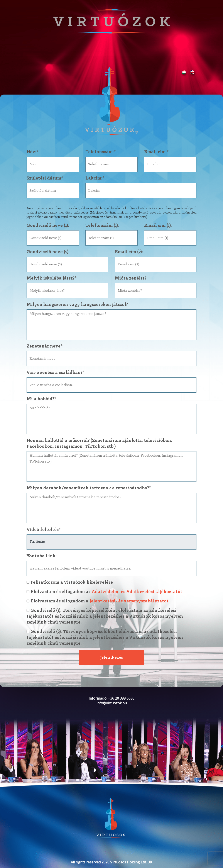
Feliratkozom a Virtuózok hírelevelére (70, 582)
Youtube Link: (42, 556)
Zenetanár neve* (45, 346)
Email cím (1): (158, 226)
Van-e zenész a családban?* (55, 373)
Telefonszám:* (101, 152)
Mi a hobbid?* (41, 399)
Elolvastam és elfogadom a (111, 601)
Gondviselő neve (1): (48, 226)
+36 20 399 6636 (121, 698)
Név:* (32, 152)
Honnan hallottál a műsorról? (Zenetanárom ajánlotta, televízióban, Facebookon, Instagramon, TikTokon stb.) (99, 444)
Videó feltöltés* (44, 530)
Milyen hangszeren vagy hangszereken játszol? (77, 305)
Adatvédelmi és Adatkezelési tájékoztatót (137, 592)
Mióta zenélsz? (131, 278)
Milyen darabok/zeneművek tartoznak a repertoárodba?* (89, 488)
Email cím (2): (129, 252)
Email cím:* (156, 152)
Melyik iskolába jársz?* (52, 278)
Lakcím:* (95, 178)
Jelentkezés (112, 658)
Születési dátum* (45, 178)
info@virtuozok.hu (112, 703)
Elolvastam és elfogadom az (111, 592)
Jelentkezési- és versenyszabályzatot (129, 601)
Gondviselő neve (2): (48, 252)
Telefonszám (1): (102, 226)
